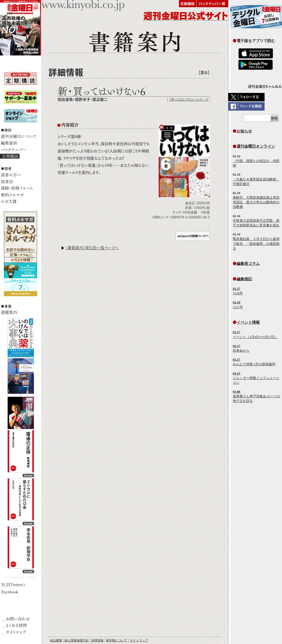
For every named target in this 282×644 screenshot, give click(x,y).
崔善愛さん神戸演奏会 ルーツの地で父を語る (256, 396)
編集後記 (244, 279)
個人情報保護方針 (77, 640)
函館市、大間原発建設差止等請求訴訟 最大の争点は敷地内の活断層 (256, 202)
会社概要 (56, 640)
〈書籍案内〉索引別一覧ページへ (92, 248)
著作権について (117, 640)
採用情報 (97, 640)
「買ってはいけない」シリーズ (189, 99)
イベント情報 (248, 322)
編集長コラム (248, 263)
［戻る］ (204, 73)
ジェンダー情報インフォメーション (256, 378)
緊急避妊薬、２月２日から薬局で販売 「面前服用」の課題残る (256, 243)
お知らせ (244, 131)
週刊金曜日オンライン (256, 146)
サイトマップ (139, 640)
